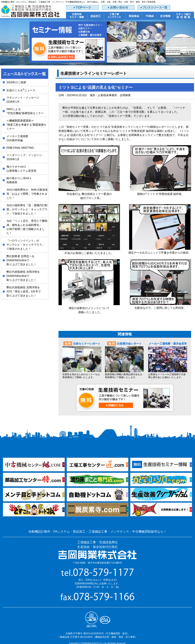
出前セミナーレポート (87, 344)
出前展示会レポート (129, 344)
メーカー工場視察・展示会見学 (168, 344)
